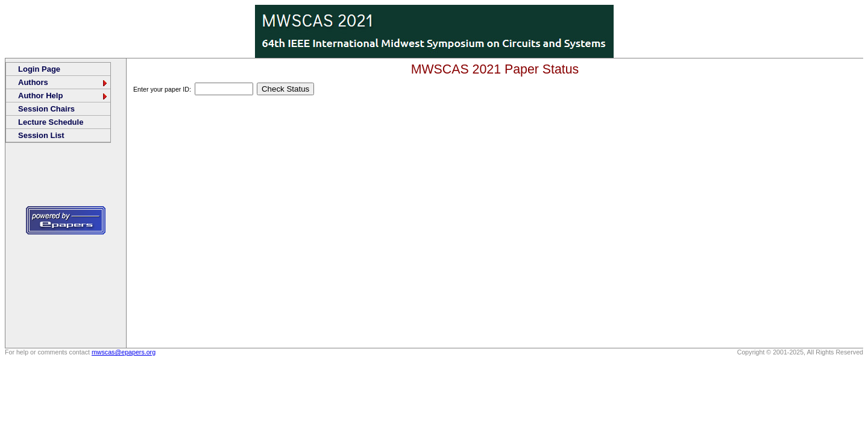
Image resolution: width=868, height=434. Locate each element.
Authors (63, 82)
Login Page (39, 69)
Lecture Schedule (51, 122)
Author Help (63, 96)
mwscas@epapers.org (124, 352)
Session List (41, 135)
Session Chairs (46, 109)
